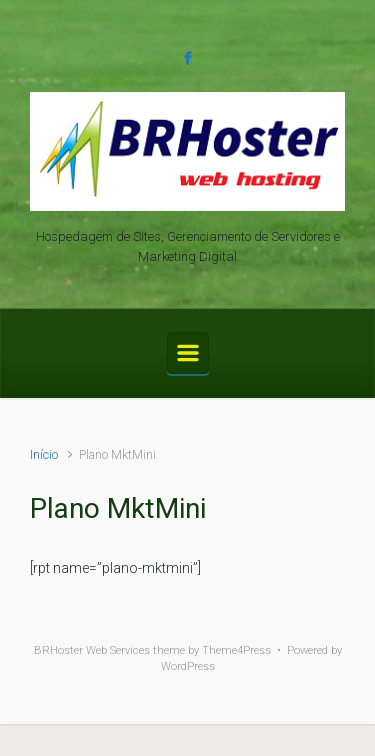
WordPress (188, 666)
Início (44, 454)
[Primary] (188, 353)
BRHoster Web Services (92, 650)
